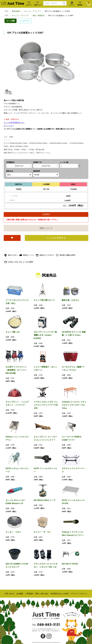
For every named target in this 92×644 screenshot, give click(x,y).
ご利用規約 (29, 594)
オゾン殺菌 (11, 21)
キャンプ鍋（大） (13, 332)
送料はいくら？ (27, 255)
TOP (6, 11)
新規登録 (80, 5)
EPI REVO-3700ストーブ (45, 500)
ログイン (72, 5)
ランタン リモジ (13, 532)
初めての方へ (11, 255)
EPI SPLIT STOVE (70, 564)
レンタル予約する (57, 238)
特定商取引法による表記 (60, 594)
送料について (46, 228)
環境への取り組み (42, 594)
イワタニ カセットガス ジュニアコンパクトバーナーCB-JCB (46, 405)
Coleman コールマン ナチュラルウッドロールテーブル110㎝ (74, 405)
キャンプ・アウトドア (33, 11)
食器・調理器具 (38, 15)
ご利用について (38, 5)
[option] (46, 63)
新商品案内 (16, 11)
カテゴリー (29, 5)
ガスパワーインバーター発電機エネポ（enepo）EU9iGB (45, 335)
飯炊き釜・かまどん (70, 300)
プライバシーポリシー (79, 594)
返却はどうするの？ (45, 255)
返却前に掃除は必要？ (66, 255)
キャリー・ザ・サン (42, 532)
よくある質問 (26, 262)
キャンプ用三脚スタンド (44, 300)
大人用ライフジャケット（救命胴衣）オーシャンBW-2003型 (16, 370)
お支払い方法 (11, 262)
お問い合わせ (10, 594)
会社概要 (20, 594)
